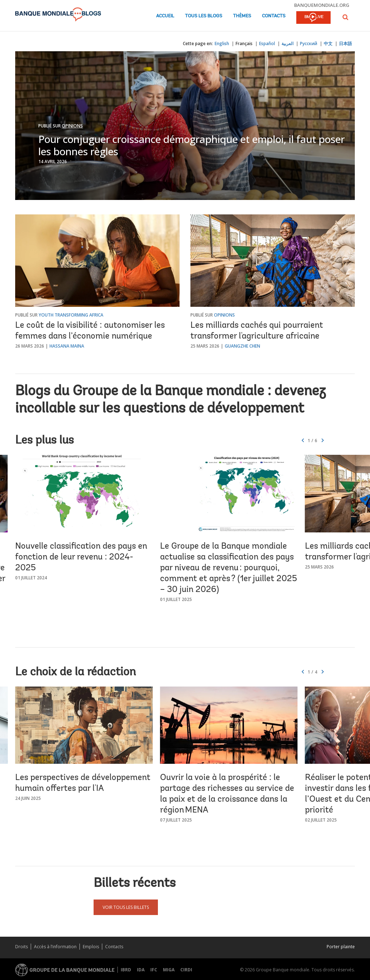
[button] (345, 17)
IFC (154, 970)
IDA (141, 970)
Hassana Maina (67, 346)
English (222, 43)
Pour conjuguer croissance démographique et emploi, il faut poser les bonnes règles (192, 145)
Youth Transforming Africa (71, 315)
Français (244, 43)
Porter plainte (341, 947)
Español (267, 43)
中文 (328, 43)
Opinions (72, 126)
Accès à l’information (55, 947)
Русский (309, 43)
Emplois (91, 947)
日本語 (345, 43)
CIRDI (186, 970)
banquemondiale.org (322, 5)
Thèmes (242, 16)
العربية (287, 43)
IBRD (126, 970)
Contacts (274, 16)
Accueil (165, 16)
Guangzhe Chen (242, 346)
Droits (21, 947)
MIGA (169, 970)
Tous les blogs (204, 16)
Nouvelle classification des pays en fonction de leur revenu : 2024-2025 (81, 557)
